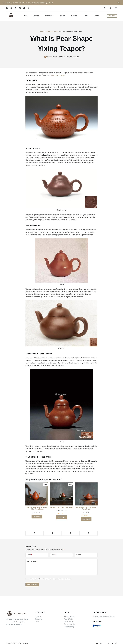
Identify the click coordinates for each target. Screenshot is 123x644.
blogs (60, 341)
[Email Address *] (61, 328)
